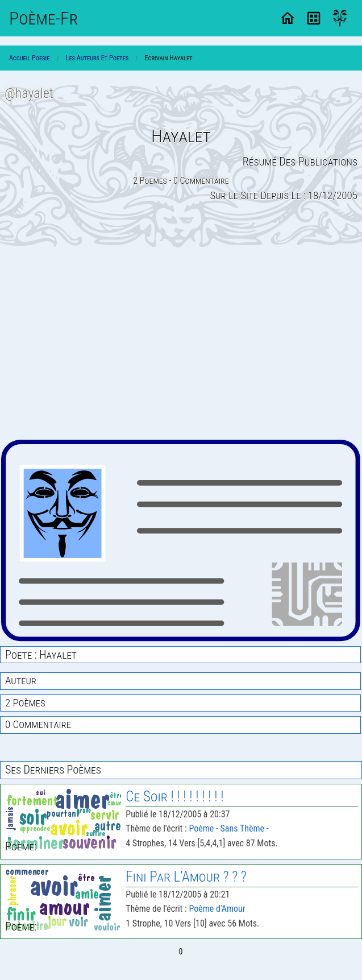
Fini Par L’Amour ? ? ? (186, 877)
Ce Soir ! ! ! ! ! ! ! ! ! (174, 797)
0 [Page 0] (181, 952)
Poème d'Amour (217, 909)
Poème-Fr (43, 18)
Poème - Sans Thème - (228, 828)
